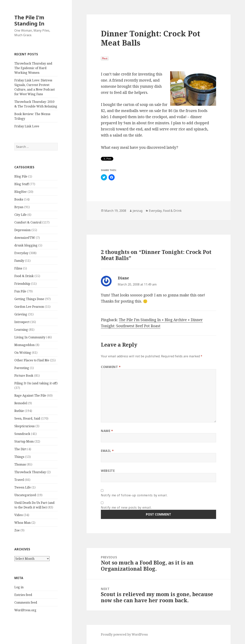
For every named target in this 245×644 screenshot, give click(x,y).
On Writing (23, 353)
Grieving (21, 314)
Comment (111, 367)
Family (19, 261)
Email (107, 451)
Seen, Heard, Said (27, 418)
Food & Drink (24, 276)
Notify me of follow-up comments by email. (134, 495)
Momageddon (24, 345)
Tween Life (23, 487)
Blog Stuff (22, 184)
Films (18, 268)
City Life (20, 215)
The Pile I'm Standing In (29, 20)
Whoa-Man (22, 523)
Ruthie (19, 411)
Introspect (22, 322)
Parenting (22, 368)
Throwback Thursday (30, 472)
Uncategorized (25, 495)
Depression (22, 230)
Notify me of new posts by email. (126, 507)
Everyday (21, 253)
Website (108, 471)
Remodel (21, 403)
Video (19, 515)
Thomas (20, 464)
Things (19, 457)
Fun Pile (20, 291)
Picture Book (24, 376)
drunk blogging (26, 245)
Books (19, 199)
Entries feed (23, 595)
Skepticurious (24, 426)
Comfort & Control (28, 222)
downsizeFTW (25, 238)
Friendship (22, 284)
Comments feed (26, 602)
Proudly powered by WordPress (124, 634)
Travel (19, 480)
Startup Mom (24, 441)
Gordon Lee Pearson (29, 307)
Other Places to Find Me (32, 360)
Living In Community (30, 337)
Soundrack (22, 434)
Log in (19, 587)
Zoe (17, 530)
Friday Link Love (27, 126)
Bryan (19, 207)
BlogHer (21, 192)
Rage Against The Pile (30, 395)
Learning (21, 330)
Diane (123, 278)
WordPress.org (25, 610)
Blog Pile (21, 176)
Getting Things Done (29, 299)
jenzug (138, 211)
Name (107, 431)
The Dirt (20, 449)
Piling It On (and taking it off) (36, 383)
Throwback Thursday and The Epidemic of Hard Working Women (33, 68)
